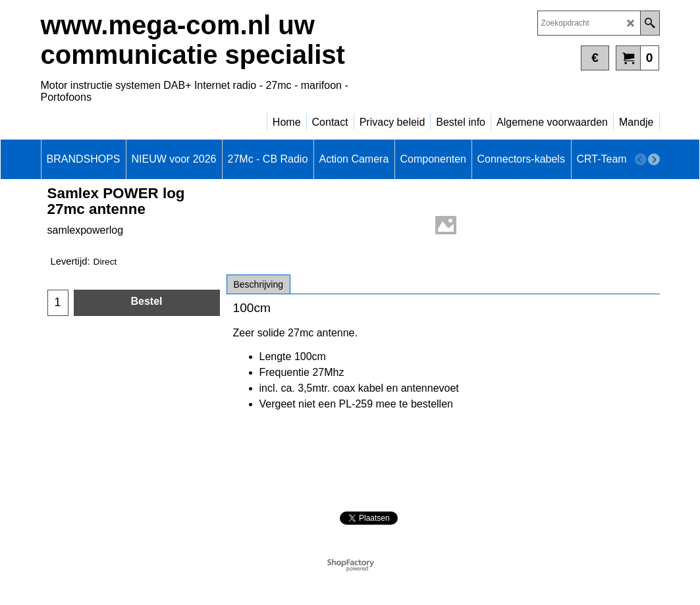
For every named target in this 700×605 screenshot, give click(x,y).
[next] (654, 159)
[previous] (641, 159)
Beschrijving (258, 284)
